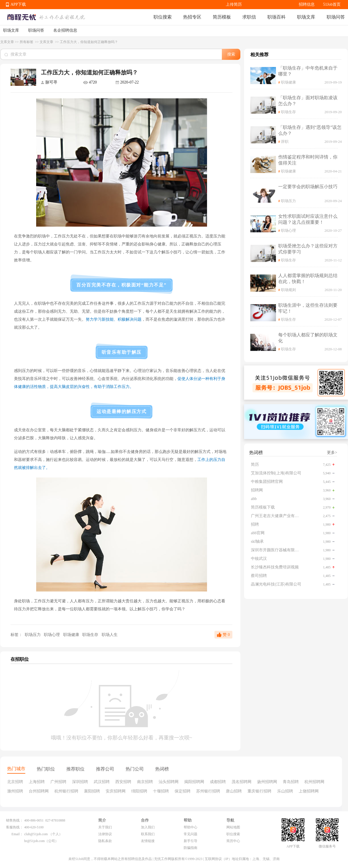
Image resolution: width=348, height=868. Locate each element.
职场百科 (277, 17)
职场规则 (288, 290)
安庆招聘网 (116, 791)
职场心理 (52, 635)
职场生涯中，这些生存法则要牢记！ (308, 308)
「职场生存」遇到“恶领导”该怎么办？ (310, 130)
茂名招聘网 (241, 782)
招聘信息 (307, 4)
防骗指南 (191, 848)
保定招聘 (183, 791)
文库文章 (7, 42)
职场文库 (306, 17)
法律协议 (105, 834)
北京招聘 (15, 782)
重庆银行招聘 (259, 791)
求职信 (249, 17)
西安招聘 (123, 782)
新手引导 (191, 841)
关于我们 (105, 827)
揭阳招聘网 (194, 782)
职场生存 (91, 635)
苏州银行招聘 (208, 791)
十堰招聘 (161, 791)
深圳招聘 (80, 782)
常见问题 (191, 834)
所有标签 (27, 42)
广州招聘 (58, 782)
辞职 (285, 142)
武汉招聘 (102, 782)
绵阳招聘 (139, 791)
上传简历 (234, 4)
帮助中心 (191, 827)
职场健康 (72, 635)
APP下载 (18, 4)
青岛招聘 (291, 782)
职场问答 (336, 17)
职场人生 (110, 635)
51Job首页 (332, 4)
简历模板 (222, 17)
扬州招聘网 (267, 782)
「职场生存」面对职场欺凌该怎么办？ (308, 101)
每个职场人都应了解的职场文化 (308, 338)
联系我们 (148, 834)
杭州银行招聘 (66, 791)
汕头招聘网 (169, 782)
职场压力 (33, 635)
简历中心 (233, 841)
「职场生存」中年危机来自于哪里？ (308, 71)
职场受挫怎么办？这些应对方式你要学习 (308, 249)
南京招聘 (145, 782)
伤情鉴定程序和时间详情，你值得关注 (308, 160)
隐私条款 (105, 841)
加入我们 (148, 827)
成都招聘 (218, 782)
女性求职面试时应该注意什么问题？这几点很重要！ (308, 219)
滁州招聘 (15, 791)
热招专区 (192, 17)
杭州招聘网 (314, 782)
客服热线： (15, 827)
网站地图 (233, 827)
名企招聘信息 (65, 30)
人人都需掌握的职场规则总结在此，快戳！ (308, 279)
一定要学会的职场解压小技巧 (308, 187)
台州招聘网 (39, 791)
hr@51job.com (34, 841)
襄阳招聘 (92, 791)
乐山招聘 (285, 791)
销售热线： (15, 820)
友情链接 (148, 841)
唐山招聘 (234, 791)
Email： (17, 834)
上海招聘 (37, 782)
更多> (332, 453)
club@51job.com (36, 834)
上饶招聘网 (309, 791)
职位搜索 (163, 17)
